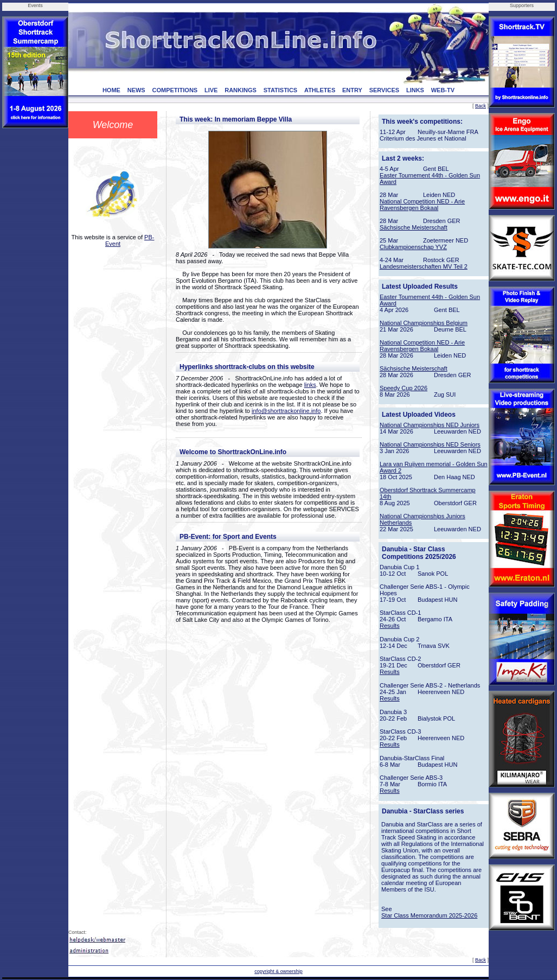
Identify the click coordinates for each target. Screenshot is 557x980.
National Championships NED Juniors (430, 425)
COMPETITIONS (175, 90)
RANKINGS (241, 90)
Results (390, 626)
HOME (111, 90)
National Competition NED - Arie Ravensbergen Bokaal (422, 205)
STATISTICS (281, 90)
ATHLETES (320, 90)
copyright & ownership (278, 971)
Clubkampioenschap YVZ (413, 247)
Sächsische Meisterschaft (414, 227)
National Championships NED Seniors (430, 444)
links (310, 385)
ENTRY (352, 90)
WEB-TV (443, 90)
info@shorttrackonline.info (286, 411)
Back (481, 106)
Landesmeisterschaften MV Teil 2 (424, 266)
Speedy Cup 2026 (404, 388)
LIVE (211, 90)
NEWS (136, 90)
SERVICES (384, 90)
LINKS (415, 90)
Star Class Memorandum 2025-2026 (429, 915)
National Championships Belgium (424, 323)
